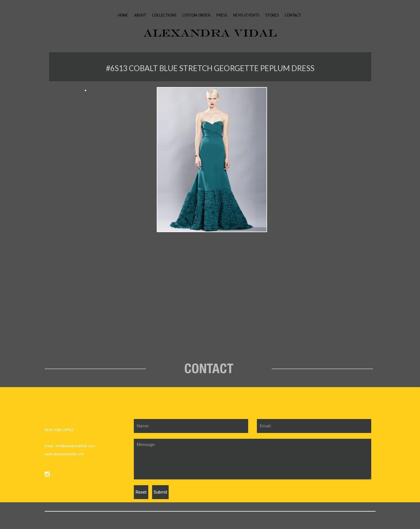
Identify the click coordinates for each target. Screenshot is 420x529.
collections (164, 15)
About (140, 15)
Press (222, 15)
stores (272, 15)
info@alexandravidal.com (74, 446)
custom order (196, 15)
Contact (293, 15)
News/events (246, 15)
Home (123, 15)
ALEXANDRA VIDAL (210, 33)
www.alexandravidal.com (64, 454)
